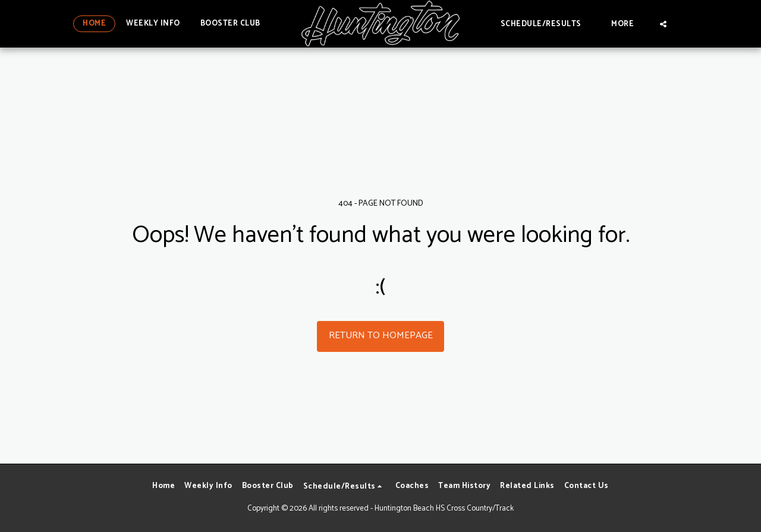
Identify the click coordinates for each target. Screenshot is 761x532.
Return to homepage (381, 336)
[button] (546, 23)
